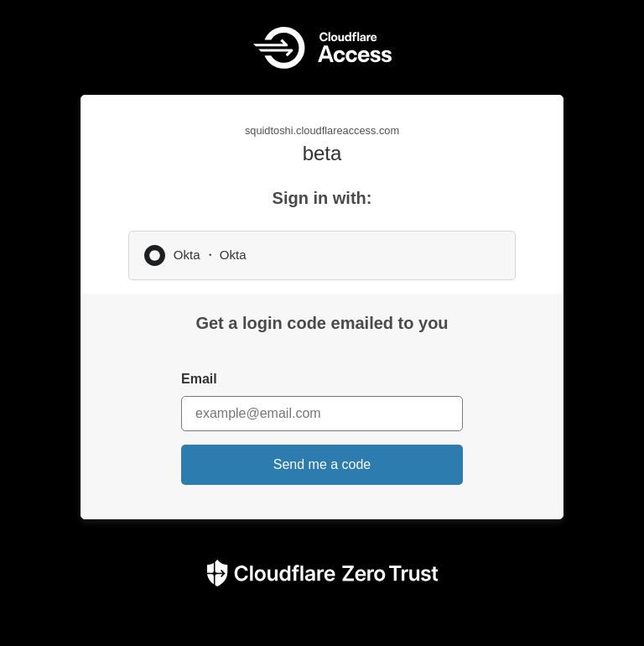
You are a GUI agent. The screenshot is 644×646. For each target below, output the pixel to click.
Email (199, 379)
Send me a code (322, 464)
